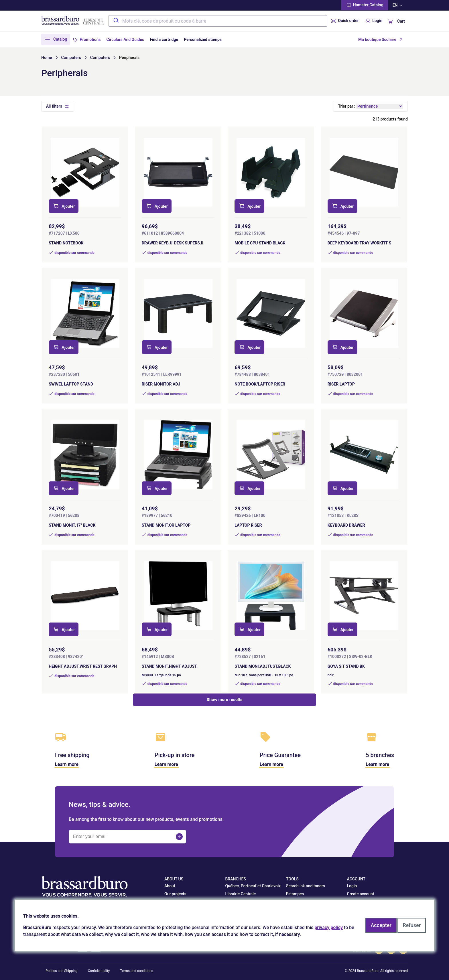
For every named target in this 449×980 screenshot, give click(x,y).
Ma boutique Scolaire (377, 39)
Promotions (90, 39)
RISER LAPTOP (341, 384)
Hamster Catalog (365, 5)
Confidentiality (99, 971)
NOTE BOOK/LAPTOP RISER (260, 384)
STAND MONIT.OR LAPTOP (166, 525)
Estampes (295, 894)
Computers (71, 58)
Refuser (412, 925)
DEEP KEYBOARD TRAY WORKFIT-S (360, 243)
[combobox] (218, 21)
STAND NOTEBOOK (66, 243)
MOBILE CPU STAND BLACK (260, 243)
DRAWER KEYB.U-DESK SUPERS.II (173, 243)
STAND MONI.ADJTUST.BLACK (263, 666)
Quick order (344, 21)
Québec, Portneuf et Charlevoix (253, 886)
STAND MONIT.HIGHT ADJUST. (170, 666)
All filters (54, 106)
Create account (361, 894)
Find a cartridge (164, 39)
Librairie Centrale (241, 894)
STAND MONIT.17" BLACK (72, 525)
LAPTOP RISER (248, 525)
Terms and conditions (137, 971)
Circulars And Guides (125, 39)
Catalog (60, 39)
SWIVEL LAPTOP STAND (71, 384)
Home (47, 58)
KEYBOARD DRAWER (346, 525)
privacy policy (329, 927)
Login (373, 21)
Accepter (381, 925)
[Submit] (116, 21)
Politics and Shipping (62, 971)
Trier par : (346, 106)
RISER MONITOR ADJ (161, 384)
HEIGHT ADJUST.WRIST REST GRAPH (83, 666)
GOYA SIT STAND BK (346, 666)
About (170, 886)
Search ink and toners (306, 886)
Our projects (175, 894)
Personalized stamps (203, 39)
